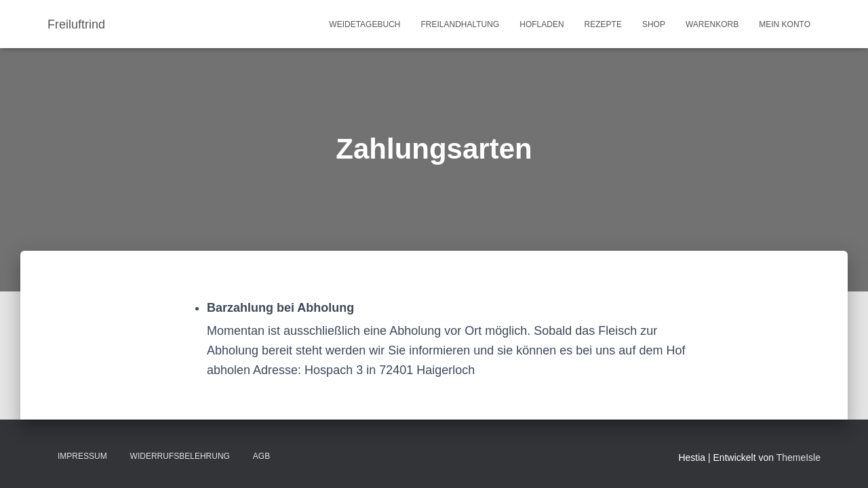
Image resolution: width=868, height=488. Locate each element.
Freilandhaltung (460, 24)
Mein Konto (785, 24)
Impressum (82, 456)
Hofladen (541, 24)
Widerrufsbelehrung (180, 456)
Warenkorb (712, 24)
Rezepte (603, 24)
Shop (654, 24)
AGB (261, 456)
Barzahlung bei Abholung (280, 308)
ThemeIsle (798, 457)
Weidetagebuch (364, 24)
